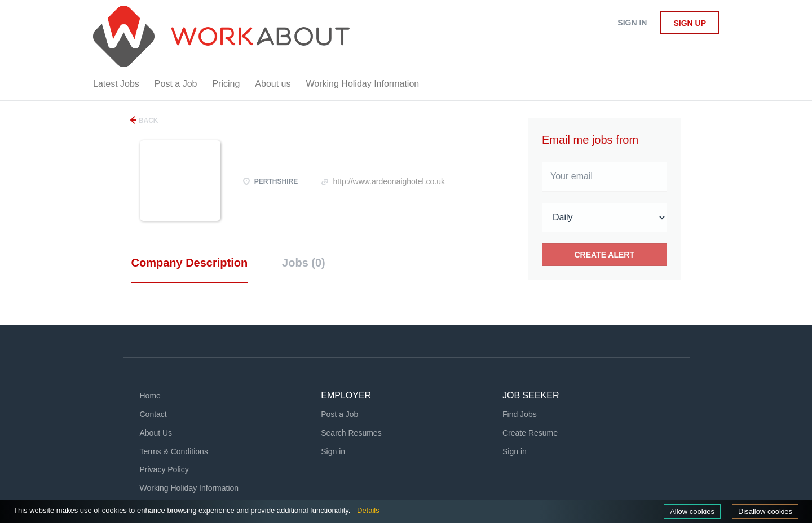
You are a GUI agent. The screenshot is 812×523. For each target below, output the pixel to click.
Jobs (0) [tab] (304, 263)
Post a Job (339, 414)
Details (368, 510)
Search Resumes (351, 433)
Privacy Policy (164, 469)
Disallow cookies (765, 511)
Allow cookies (692, 511)
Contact (153, 414)
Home (150, 396)
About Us (156, 433)
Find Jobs (520, 414)
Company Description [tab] (190, 263)
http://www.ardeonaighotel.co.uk (389, 181)
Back (148, 121)
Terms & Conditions (174, 451)
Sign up (690, 23)
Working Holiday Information (189, 488)
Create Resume (530, 433)
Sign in (632, 23)
